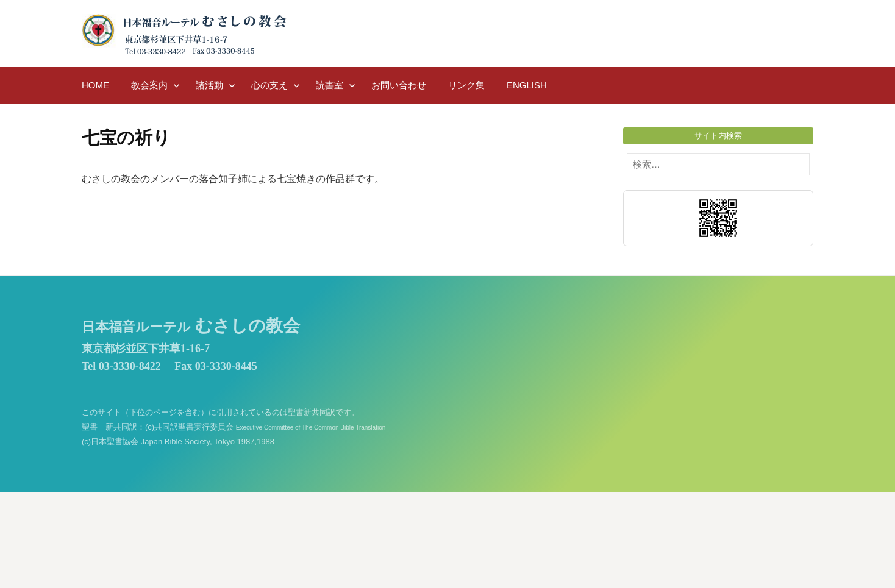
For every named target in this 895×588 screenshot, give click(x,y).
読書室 (330, 85)
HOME (95, 85)
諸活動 (209, 85)
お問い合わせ (399, 85)
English (527, 85)
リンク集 (466, 85)
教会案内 (149, 85)
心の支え (269, 85)
